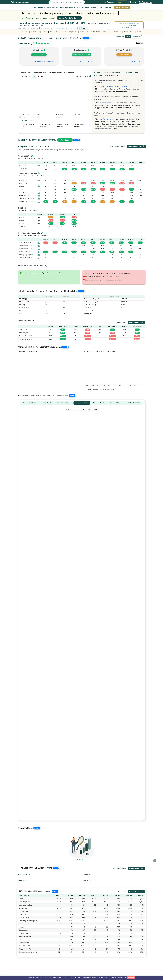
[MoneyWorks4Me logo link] (20, 2)
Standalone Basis (118, 147)
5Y (84, 409)
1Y (34, 77)
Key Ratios (87, 76)
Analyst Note (73, 32)
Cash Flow (118, 32)
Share (86, 38)
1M (26, 77)
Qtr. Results (54, 32)
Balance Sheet (107, 32)
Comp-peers (84, 32)
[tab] (30, 403)
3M (30, 77)
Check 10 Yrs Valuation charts (89, 62)
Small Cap (73, 28)
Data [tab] (128, 37)
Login (133, 2)
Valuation (63, 32)
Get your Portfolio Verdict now (69, 18)
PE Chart (79, 76)
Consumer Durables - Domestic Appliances (54, 28)
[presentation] (90, 125)
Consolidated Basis (136, 146)
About (139, 32)
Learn (108, 7)
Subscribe (122, 2)
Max (43, 77)
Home (34, 7)
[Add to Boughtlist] (84, 28)
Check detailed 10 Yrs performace (45, 62)
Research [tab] (137, 37)
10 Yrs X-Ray (35, 32)
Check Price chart (135, 62)
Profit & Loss (95, 32)
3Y (38, 77)
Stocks (41, 7)
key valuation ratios (105, 103)
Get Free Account (145, 2)
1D (22, 77)
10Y (89, 409)
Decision (25, 32)
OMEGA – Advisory (122, 7)
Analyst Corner (97, 7)
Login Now (131, 978)
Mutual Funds (53, 7)
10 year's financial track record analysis (113, 87)
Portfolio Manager (68, 7)
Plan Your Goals (83, 7)
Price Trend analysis (106, 119)
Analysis (45, 32)
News (132, 32)
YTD (68, 409)
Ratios (126, 32)
